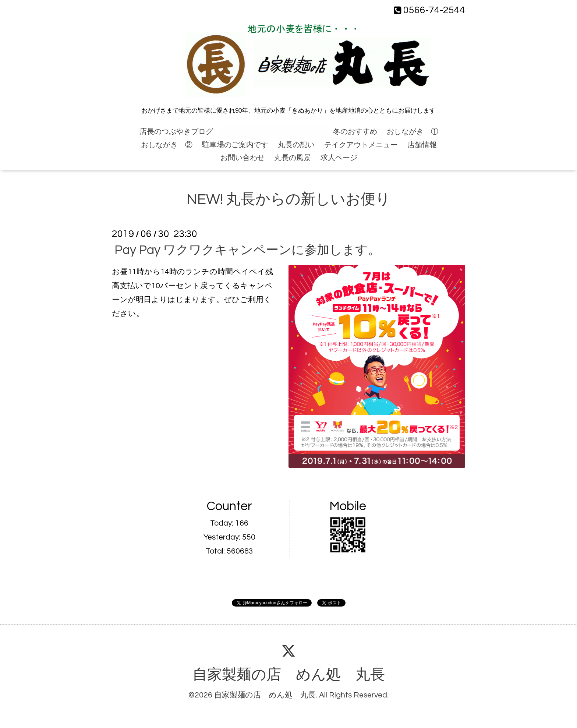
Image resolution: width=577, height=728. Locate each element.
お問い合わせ (243, 158)
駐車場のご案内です (235, 145)
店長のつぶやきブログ (176, 132)
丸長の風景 (293, 158)
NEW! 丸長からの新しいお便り (273, 132)
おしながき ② (167, 145)
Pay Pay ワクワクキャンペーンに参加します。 (247, 250)
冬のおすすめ (355, 132)
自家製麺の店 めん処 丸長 (289, 675)
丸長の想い (296, 145)
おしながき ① (413, 132)
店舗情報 (422, 145)
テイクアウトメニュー (361, 145)
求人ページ (339, 158)
